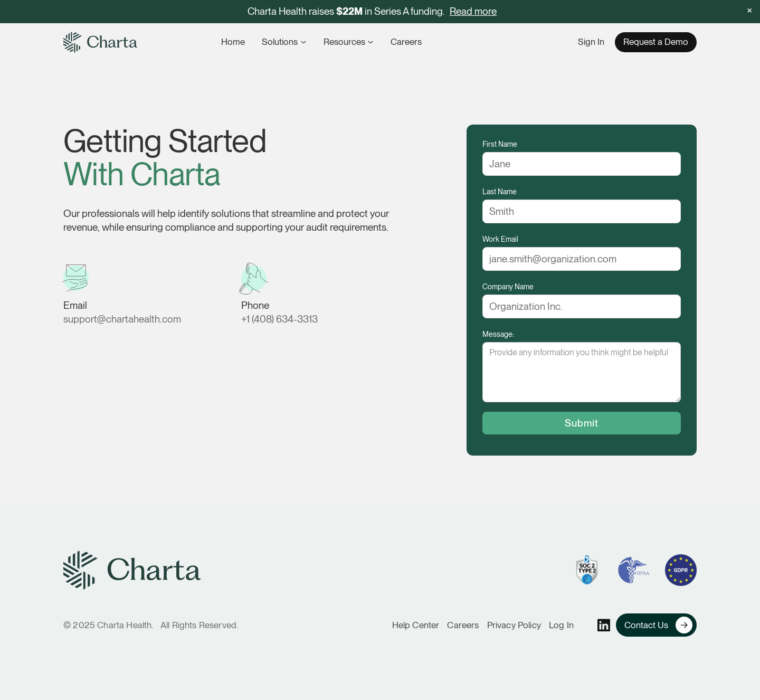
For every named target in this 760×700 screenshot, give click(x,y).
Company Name (508, 287)
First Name (500, 144)
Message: (498, 334)
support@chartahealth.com (122, 319)
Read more (473, 11)
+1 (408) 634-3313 (279, 319)
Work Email (500, 239)
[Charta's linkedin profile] (604, 625)
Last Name (500, 192)
